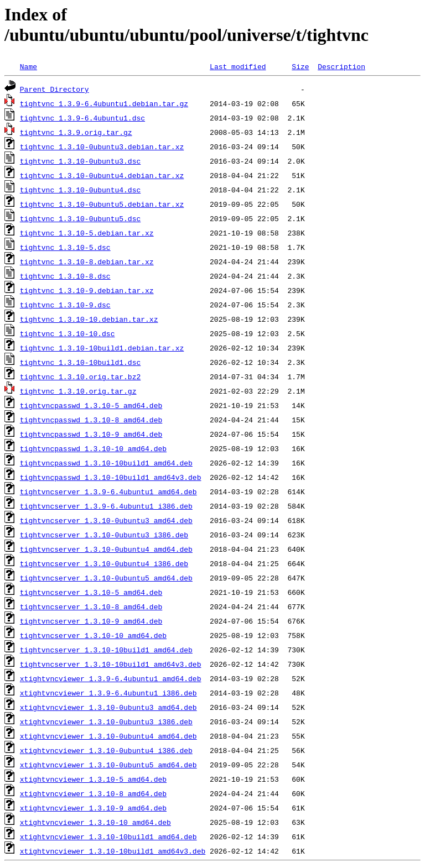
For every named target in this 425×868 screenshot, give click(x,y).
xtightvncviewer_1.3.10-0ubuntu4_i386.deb (106, 750)
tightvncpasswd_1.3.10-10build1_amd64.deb (106, 463)
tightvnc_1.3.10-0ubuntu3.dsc (80, 161)
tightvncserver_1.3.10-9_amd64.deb (91, 621)
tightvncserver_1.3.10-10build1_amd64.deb (106, 650)
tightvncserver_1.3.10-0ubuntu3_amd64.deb (106, 520)
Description (341, 66)
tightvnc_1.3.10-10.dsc (68, 333)
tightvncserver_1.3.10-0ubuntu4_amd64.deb (106, 549)
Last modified (238, 66)
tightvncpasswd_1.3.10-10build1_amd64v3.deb (111, 477)
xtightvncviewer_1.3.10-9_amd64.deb (93, 808)
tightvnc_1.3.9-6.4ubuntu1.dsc (82, 118)
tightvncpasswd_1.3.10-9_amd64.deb (91, 434)
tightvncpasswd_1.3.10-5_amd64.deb (91, 405)
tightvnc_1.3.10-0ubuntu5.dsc (80, 218)
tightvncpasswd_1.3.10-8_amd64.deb (91, 420)
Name (28, 66)
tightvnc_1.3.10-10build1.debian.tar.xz (102, 348)
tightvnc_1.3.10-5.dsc (65, 247)
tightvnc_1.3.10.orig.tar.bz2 (80, 377)
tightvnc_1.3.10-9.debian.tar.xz (87, 290)
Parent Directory (55, 89)
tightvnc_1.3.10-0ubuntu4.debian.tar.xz (102, 175)
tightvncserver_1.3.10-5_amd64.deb (91, 592)
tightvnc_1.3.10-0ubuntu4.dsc (80, 190)
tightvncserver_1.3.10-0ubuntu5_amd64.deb (106, 578)
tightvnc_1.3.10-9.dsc (65, 305)
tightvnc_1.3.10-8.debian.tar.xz (87, 262)
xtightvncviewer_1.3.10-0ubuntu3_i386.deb (106, 721)
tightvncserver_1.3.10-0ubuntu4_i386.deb (104, 563)
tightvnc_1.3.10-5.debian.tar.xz (87, 233)
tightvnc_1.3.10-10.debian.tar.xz (89, 319)
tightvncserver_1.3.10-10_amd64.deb (93, 635)
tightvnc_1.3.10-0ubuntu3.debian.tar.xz (102, 147)
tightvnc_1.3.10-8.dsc (65, 276)
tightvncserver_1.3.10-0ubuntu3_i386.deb (104, 535)
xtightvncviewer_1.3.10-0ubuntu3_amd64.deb (108, 707)
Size (300, 66)
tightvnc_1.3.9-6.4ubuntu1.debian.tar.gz (104, 103)
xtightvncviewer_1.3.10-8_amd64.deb (93, 793)
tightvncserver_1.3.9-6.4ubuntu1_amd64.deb (108, 491)
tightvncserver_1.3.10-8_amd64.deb (91, 606)
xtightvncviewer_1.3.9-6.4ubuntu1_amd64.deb (111, 678)
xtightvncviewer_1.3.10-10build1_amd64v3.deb (113, 851)
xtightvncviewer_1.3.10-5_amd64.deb (93, 779)
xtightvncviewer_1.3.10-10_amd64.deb (95, 822)
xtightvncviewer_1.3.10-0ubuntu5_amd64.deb (108, 765)
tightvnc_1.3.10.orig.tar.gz (78, 391)
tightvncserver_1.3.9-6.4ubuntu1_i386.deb (106, 506)
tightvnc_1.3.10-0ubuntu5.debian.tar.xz (102, 204)
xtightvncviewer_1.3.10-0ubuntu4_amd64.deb (108, 736)
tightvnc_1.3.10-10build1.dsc (80, 362)
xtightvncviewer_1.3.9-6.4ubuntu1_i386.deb (108, 693)
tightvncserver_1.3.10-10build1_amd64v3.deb (111, 664)
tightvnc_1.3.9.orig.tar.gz (76, 132)
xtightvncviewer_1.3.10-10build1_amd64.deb (108, 836)
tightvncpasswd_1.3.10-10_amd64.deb (93, 448)
